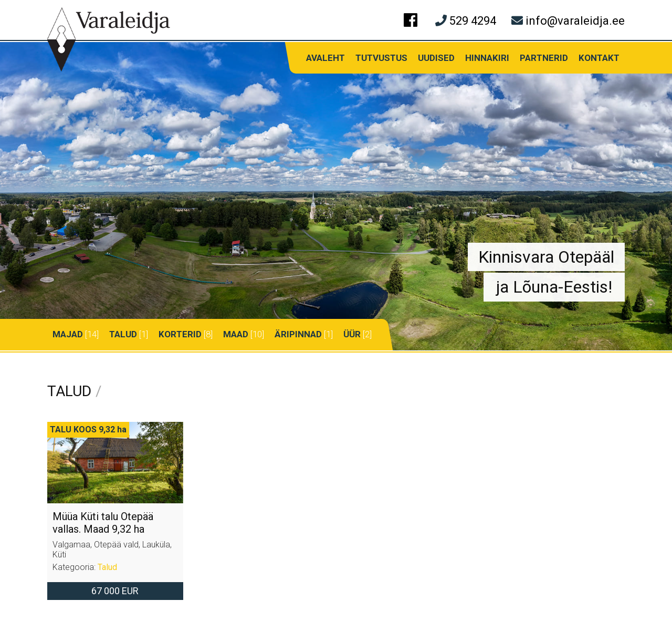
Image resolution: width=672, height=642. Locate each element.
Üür (352, 334)
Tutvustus (381, 58)
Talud (123, 334)
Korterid (180, 334)
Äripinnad (298, 334)
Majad (68, 334)
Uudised (436, 58)
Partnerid (544, 58)
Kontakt (599, 58)
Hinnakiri (487, 58)
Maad (236, 334)
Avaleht (325, 58)
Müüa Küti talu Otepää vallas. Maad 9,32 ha (103, 523)
